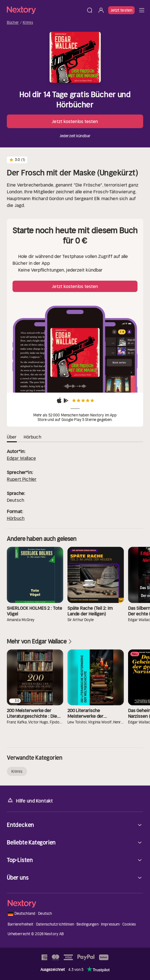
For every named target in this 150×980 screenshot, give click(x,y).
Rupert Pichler (22, 479)
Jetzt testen (121, 10)
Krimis (28, 23)
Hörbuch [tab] (32, 437)
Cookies (129, 924)
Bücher (13, 23)
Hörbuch (16, 518)
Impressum (110, 924)
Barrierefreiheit (21, 924)
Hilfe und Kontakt (30, 800)
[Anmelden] (101, 10)
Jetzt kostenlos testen (75, 121)
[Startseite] (45, 10)
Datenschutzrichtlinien (55, 924)
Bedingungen (87, 924)
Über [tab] (12, 437)
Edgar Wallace (21, 458)
